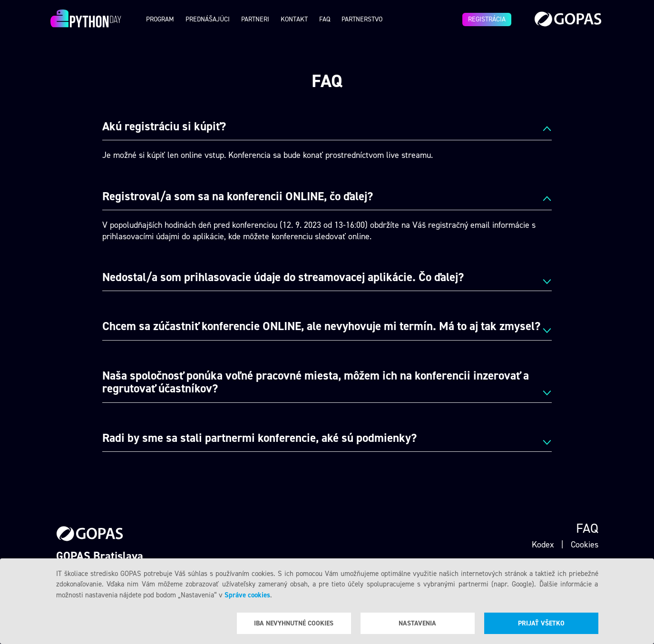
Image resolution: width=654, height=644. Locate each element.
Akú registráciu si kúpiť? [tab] (164, 127)
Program (160, 19)
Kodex (543, 545)
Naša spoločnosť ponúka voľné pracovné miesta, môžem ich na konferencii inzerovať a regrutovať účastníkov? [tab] (316, 383)
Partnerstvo (362, 19)
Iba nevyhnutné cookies (294, 623)
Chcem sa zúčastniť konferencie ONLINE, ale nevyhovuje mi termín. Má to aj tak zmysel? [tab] (321, 327)
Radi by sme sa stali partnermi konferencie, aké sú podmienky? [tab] (259, 439)
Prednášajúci (208, 19)
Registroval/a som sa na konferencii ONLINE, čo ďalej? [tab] (238, 197)
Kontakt (294, 19)
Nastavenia (417, 623)
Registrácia (487, 19)
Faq (325, 19)
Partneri (255, 19)
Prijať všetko (541, 623)
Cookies (585, 545)
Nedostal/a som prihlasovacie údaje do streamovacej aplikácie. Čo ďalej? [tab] (283, 278)
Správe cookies (247, 595)
